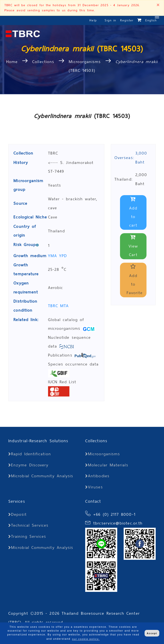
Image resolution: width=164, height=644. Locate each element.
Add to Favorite (135, 280)
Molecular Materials (107, 465)
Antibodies (97, 476)
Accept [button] (152, 633)
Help (93, 20)
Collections (43, 62)
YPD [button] (63, 256)
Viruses (94, 487)
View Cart (133, 246)
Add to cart (133, 213)
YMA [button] (54, 256)
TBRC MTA (59, 306)
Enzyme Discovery (28, 465)
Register (127, 20)
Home (13, 62)
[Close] (158, 5)
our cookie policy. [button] (86, 639)
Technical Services (29, 525)
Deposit (18, 514)
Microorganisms (85, 62)
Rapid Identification (30, 454)
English (151, 20)
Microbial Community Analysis (41, 476)
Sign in (111, 20)
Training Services (27, 536)
